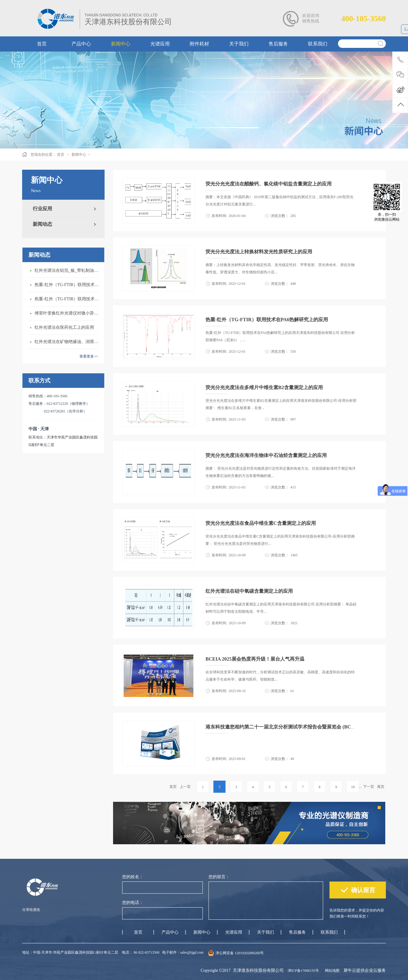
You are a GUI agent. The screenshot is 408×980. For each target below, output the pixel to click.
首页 (173, 787)
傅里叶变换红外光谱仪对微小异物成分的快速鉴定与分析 (68, 313)
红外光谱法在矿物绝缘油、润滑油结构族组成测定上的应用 (68, 342)
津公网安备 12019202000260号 (240, 953)
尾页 (381, 787)
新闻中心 (79, 155)
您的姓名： (133, 877)
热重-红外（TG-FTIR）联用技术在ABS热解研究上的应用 (68, 299)
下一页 (369, 787)
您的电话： (133, 903)
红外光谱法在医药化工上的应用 (64, 327)
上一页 (185, 787)
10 (353, 787)
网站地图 (331, 971)
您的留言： (219, 877)
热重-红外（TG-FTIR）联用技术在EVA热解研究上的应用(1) (68, 285)
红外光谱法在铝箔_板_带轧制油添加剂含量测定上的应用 (68, 270)
